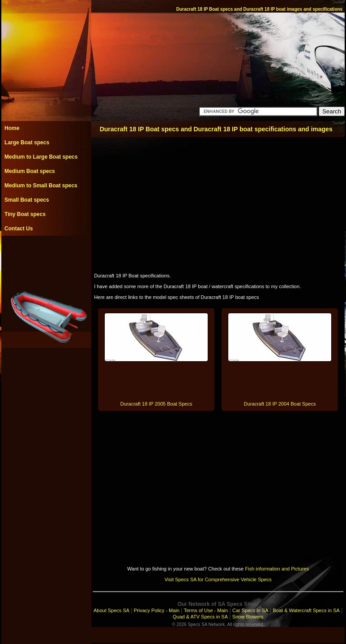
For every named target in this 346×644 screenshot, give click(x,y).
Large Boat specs (27, 143)
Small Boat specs (27, 200)
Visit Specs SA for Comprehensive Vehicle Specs (218, 579)
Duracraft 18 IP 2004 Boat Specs (280, 404)
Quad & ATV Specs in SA (200, 617)
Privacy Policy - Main (157, 610)
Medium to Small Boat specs (41, 186)
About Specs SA (111, 610)
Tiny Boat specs (25, 214)
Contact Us (19, 229)
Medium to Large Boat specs (41, 157)
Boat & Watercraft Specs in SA (306, 610)
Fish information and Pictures (277, 569)
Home (12, 128)
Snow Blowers (248, 617)
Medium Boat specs (30, 171)
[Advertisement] (46, 256)
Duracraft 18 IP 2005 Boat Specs (156, 404)
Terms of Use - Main (206, 610)
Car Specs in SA (250, 610)
